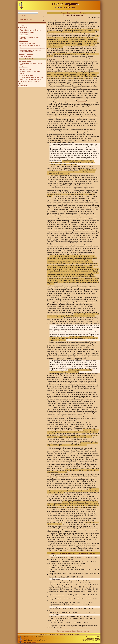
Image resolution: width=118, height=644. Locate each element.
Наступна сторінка (83, 631)
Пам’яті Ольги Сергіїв (26, 74)
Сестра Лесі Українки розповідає (30, 48)
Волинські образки (27, 81)
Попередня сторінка (64, 631)
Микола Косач (24, 43)
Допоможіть (59, 635)
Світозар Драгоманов (26, 57)
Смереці (34, 642)
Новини (22, 25)
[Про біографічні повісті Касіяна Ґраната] (32, 51)
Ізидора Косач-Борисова (27, 45)
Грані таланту (24, 72)
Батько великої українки (27, 34)
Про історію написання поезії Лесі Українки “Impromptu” (30, 54)
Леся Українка (25, 28)
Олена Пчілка (24, 36)
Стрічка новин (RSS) (25, 19)
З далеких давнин (25, 65)
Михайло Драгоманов (26, 60)
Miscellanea (24, 92)
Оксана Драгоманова (26, 62)
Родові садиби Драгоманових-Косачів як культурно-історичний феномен (32, 84)
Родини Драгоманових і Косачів (30, 31)
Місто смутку (81, 101)
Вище (74, 631)
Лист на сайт (22, 15)
